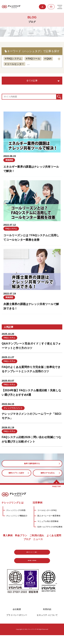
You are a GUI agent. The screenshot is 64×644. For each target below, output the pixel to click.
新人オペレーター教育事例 (49, 516)
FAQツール (34, 59)
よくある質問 (54, 535)
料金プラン (21, 535)
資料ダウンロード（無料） (42, 7)
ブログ (27, 539)
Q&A (49, 59)
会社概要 (17, 618)
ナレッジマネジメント (42, 64)
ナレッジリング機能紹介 (17, 516)
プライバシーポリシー (17, 624)
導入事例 (8, 535)
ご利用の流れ (37, 535)
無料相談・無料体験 (51, 7)
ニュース (38, 539)
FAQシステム (14, 59)
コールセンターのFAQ (47, 510)
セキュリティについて (47, 624)
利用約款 (47, 618)
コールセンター (15, 64)
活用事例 (37, 503)
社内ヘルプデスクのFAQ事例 (50, 527)
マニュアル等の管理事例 (48, 521)
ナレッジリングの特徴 (16, 510)
